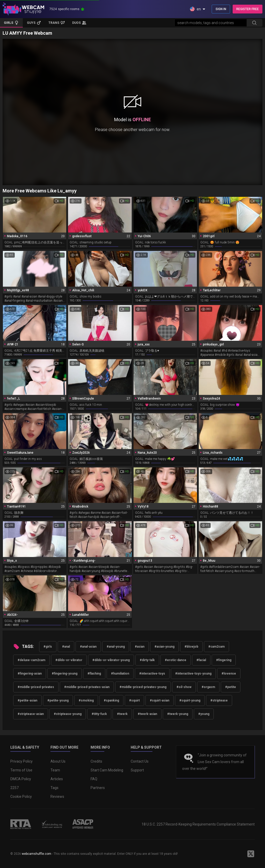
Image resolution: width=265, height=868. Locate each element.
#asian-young (164, 647)
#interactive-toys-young (193, 674)
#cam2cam (216, 647)
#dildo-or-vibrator (69, 660)
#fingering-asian (30, 674)
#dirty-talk (147, 660)
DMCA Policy (21, 779)
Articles (57, 779)
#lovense (229, 674)
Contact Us (140, 761)
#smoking (86, 700)
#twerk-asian (147, 714)
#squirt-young (190, 700)
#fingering (224, 660)
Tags (54, 788)
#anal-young (116, 647)
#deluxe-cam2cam (31, 660)
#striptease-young (68, 714)
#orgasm (208, 687)
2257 (14, 788)
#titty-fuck (99, 714)
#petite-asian (27, 700)
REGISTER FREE (248, 9)
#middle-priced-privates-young (143, 687)
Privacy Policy (21, 761)
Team (55, 770)
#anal (66, 647)
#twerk (122, 714)
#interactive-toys (152, 674)
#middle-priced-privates (36, 687)
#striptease (219, 700)
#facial (201, 660)
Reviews (57, 797)
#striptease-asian (31, 714)
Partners (98, 788)
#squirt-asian (160, 700)
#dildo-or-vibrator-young (111, 660)
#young (204, 714)
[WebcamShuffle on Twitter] (251, 854)
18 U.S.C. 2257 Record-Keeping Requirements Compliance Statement (198, 824)
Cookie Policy (21, 797)
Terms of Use (21, 770)
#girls (48, 647)
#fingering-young (65, 674)
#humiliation (120, 674)
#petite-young (58, 700)
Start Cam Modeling (107, 770)
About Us (58, 761)
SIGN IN (221, 9)
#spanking (111, 700)
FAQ (94, 779)
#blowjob (191, 647)
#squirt (134, 700)
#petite (231, 687)
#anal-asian (88, 647)
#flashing (94, 674)
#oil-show (184, 687)
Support (137, 770)
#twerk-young (178, 714)
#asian (140, 647)
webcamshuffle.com (36, 854)
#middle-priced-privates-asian (87, 687)
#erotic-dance (176, 660)
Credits (96, 761)
